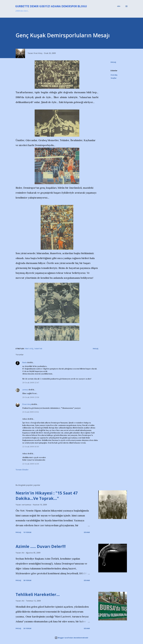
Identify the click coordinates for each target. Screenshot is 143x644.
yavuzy (25, 390)
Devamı (87, 532)
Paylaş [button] (113, 62)
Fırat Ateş (114, 75)
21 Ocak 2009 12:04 (30, 412)
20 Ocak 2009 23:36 (31, 397)
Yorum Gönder (22, 470)
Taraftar (114, 78)
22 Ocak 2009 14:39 (31, 464)
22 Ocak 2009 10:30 (31, 447)
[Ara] (119, 6)
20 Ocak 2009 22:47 (31, 383)
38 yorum (27, 580)
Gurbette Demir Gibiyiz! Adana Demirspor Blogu (51, 6)
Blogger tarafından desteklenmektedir (71, 638)
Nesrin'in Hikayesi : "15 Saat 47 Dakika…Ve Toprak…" (47, 496)
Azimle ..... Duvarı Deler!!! (41, 546)
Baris (25, 362)
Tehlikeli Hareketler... (38, 594)
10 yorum (27, 532)
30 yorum (27, 628)
